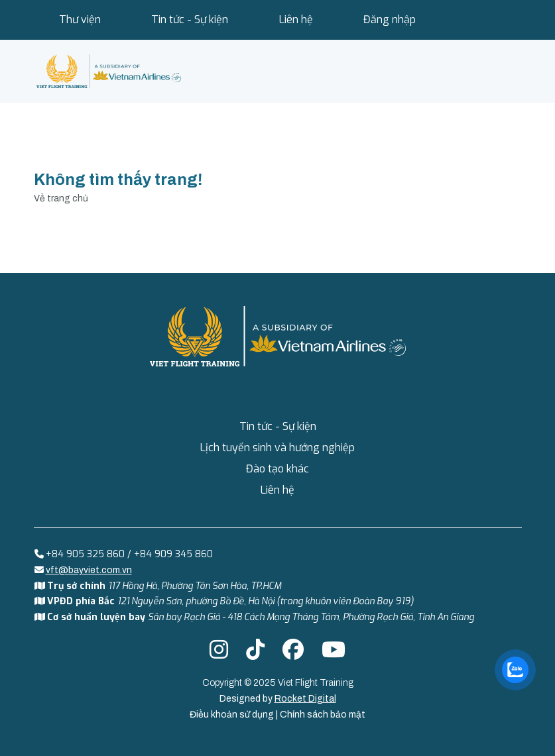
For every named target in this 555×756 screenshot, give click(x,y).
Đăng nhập (390, 20)
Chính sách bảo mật (323, 715)
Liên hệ (296, 20)
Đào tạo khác (277, 469)
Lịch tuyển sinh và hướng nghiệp (277, 448)
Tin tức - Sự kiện (190, 20)
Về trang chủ (61, 198)
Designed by (278, 699)
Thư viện (80, 20)
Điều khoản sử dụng (233, 715)
